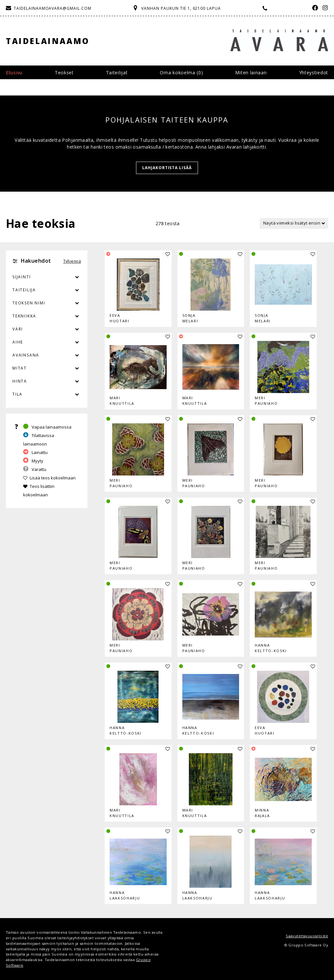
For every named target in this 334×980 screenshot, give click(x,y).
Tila (17, 394)
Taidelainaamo (48, 41)
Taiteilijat (117, 73)
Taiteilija (24, 290)
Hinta (20, 381)
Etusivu (14, 73)
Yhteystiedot (314, 73)
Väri (47, 329)
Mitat (20, 368)
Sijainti (22, 277)
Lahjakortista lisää (167, 168)
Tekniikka (24, 316)
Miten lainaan (251, 73)
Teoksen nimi (29, 303)
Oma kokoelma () (181, 73)
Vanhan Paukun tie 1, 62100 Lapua (181, 8)
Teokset (64, 73)
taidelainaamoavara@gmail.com (53, 8)
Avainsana (26, 355)
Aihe (18, 342)
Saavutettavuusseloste (307, 936)
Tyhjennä (72, 261)
